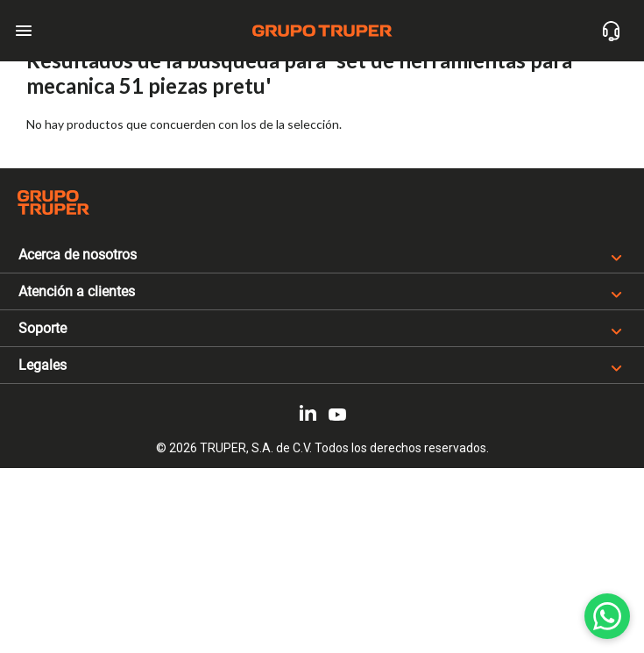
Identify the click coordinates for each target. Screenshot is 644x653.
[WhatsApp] (607, 616)
